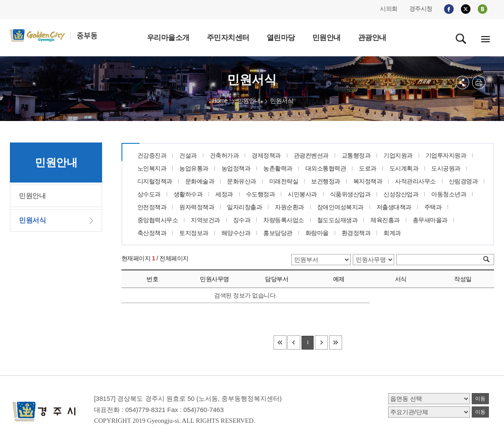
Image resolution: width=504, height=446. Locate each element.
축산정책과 (152, 233)
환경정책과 (356, 233)
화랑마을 (317, 233)
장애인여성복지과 (340, 207)
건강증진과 (152, 155)
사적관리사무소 (415, 181)
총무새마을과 (430, 220)
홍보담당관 (278, 233)
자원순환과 (289, 207)
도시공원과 (446, 168)
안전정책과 (152, 207)
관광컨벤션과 (311, 155)
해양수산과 (236, 233)
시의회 (389, 9)
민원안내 (249, 101)
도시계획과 (404, 168)
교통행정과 (356, 155)
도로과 (368, 168)
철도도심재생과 (338, 220)
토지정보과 (194, 233)
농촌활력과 (278, 168)
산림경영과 (464, 181)
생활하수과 (188, 194)
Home (220, 101)
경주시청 (421, 9)
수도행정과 (261, 194)
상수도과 (149, 194)
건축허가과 (224, 155)
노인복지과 (152, 168)
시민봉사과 (302, 194)
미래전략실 (284, 181)
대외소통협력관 (326, 168)
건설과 (188, 155)
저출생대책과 (394, 207)
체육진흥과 (385, 220)
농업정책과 (236, 168)
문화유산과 (242, 181)
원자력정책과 (197, 207)
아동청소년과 (449, 194)
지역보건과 (205, 220)
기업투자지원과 (446, 155)
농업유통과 (194, 168)
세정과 (224, 194)
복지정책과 (368, 181)
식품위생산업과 (350, 194)
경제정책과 (266, 155)
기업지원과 (398, 155)
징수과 (242, 220)
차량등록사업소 (284, 220)
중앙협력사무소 (158, 220)
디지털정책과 (155, 181)
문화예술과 (200, 181)
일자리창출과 (244, 207)
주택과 (433, 207)
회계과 (392, 233)
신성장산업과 (401, 194)
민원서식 (282, 101)
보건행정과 (326, 181)
